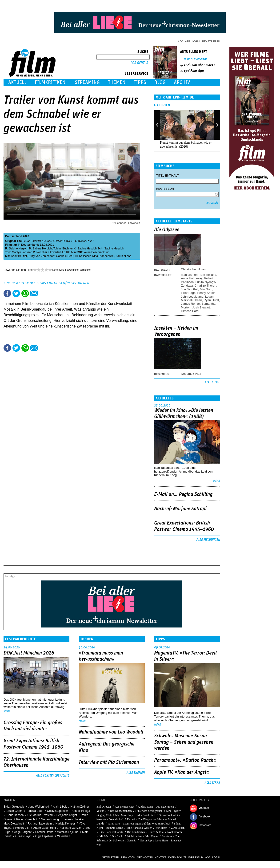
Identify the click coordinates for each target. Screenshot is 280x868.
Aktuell (17, 82)
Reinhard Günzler (71, 828)
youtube (204, 808)
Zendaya (187, 286)
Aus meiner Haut (124, 807)
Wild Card (150, 815)
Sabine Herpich (19, 249)
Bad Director (104, 807)
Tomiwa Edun (35, 811)
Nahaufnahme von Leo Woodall (111, 732)
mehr (217, 481)
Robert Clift (22, 828)
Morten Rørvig (50, 819)
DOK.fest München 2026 (29, 653)
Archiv (182, 82)
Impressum (196, 857)
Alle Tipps (212, 783)
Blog (160, 82)
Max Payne (152, 836)
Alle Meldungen (208, 540)
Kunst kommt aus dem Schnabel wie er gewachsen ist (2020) (186, 145)
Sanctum (167, 836)
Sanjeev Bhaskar (73, 819)
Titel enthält (167, 176)
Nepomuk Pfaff (191, 374)
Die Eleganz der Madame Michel (157, 819)
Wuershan (64, 836)
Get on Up (146, 840)
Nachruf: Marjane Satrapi (180, 509)
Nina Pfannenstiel (103, 256)
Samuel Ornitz (44, 832)
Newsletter (110, 857)
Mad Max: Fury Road (127, 815)
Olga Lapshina (44, 836)
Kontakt (161, 857)
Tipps (140, 82)
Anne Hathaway (192, 278)
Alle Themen (136, 773)
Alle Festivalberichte (53, 776)
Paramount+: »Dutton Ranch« (185, 760)
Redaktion (128, 857)
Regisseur (165, 189)
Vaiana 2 (101, 811)
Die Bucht (118, 836)
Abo (180, 41)
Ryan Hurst (211, 300)
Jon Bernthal (190, 289)
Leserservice (136, 74)
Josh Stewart (201, 307)
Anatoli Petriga (81, 811)
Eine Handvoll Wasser (139, 828)
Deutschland (14, 236)
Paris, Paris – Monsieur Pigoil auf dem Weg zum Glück (139, 824)
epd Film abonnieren (200, 65)
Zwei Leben (178, 828)
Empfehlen (34, 293)
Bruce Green (15, 811)
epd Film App (194, 71)
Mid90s (104, 836)
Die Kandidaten (136, 832)
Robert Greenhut (26, 819)
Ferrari (131, 819)
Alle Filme (212, 382)
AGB (208, 857)
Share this (7, 293)
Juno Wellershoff (39, 807)
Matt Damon (189, 275)
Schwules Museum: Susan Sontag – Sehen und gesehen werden (184, 742)
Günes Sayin (23, 836)
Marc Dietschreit (14, 824)
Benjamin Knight (67, 815)
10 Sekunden (134, 836)
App (188, 41)
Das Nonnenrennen (121, 811)
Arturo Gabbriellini (44, 828)
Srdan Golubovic (14, 807)
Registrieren (211, 41)
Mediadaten (145, 857)
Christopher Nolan (193, 269)
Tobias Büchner (63, 249)
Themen (117, 82)
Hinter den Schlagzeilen (149, 811)
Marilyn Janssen (22, 252)
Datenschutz (177, 857)
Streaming (87, 82)
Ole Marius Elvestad (40, 815)
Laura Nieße (124, 256)
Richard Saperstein (40, 824)
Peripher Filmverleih (49, 252)
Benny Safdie (206, 293)
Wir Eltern (162, 828)
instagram (205, 825)
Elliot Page (188, 293)
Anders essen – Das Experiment (156, 807)
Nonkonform (175, 832)
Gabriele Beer (65, 256)
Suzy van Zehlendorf (41, 256)
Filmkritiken (50, 82)
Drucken (43, 293)
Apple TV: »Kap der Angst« (182, 772)
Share (25, 293)
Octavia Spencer (58, 811)
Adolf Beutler (19, 256)
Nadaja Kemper (65, 824)
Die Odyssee (167, 230)
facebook (205, 817)
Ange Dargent (23, 832)
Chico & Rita (156, 832)
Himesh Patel (190, 311)
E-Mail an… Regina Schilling (183, 494)
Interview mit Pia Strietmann (109, 762)
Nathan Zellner (80, 807)
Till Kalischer (83, 256)
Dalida (100, 824)
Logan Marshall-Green (197, 298)
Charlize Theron (205, 286)
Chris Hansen (15, 815)
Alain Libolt (60, 807)
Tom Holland (208, 275)
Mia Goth (206, 289)
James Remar (190, 304)
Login (196, 41)
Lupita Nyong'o (205, 282)
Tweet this (16, 293)
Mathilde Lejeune (68, 832)
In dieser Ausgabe (196, 59)
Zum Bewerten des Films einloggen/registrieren (46, 283)
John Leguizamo (192, 297)
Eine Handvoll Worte (111, 832)
